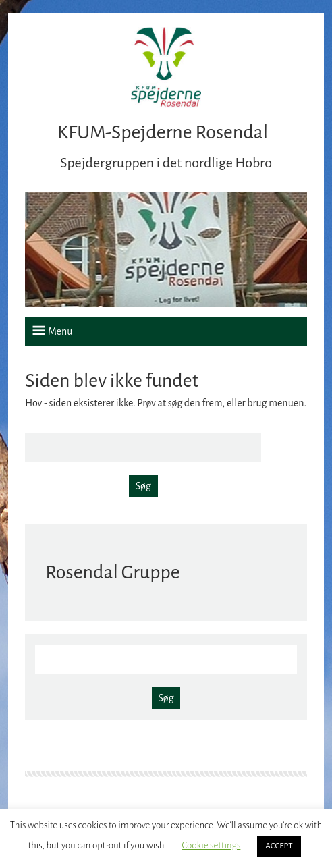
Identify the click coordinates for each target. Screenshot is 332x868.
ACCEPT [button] (279, 846)
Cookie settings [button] (211, 845)
